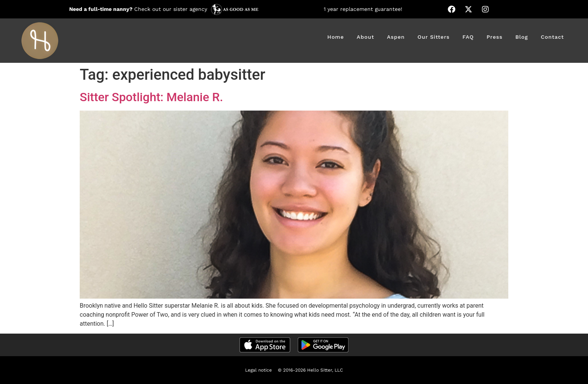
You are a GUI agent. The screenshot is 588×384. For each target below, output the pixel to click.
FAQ (468, 37)
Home (336, 37)
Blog (522, 37)
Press (495, 37)
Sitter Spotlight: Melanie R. (151, 97)
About (365, 37)
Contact (552, 37)
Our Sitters (434, 37)
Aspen (396, 37)
